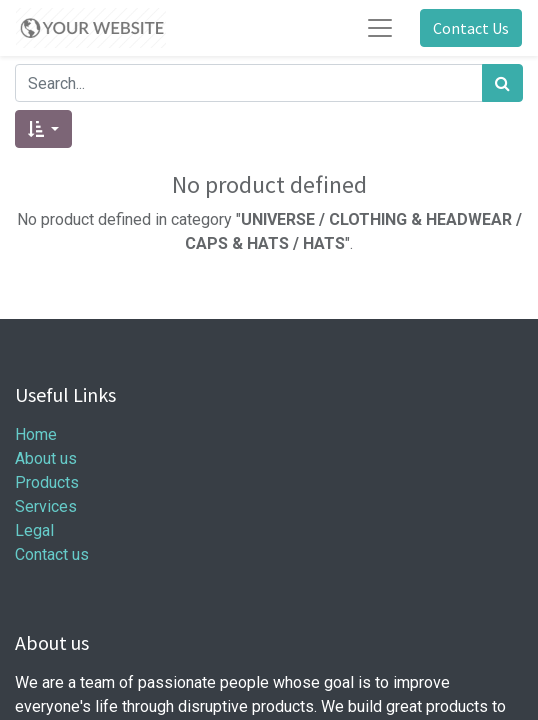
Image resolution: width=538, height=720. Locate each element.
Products (47, 482)
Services (46, 506)
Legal (34, 530)
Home (36, 434)
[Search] (502, 83)
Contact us (52, 554)
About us (46, 458)
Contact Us (471, 28)
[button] (43, 129)
